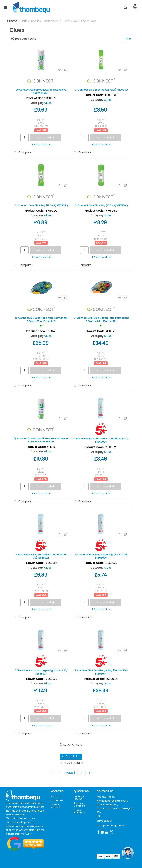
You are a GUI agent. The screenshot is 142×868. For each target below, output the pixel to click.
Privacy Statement (80, 811)
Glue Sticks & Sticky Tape (80, 21)
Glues (48, 103)
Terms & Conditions (80, 805)
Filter (128, 39)
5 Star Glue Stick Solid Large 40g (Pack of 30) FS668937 (41, 672)
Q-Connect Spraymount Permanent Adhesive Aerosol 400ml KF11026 (41, 440)
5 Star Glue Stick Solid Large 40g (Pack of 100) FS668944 (101, 672)
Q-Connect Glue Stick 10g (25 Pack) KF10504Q (101, 90)
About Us (56, 796)
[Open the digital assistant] (128, 853)
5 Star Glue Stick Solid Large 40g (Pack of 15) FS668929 (101, 556)
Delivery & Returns (79, 798)
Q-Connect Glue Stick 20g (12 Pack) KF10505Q (41, 205)
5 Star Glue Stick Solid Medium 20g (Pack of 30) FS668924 (41, 556)
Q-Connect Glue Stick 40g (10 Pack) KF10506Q (101, 205)
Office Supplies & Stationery (39, 21)
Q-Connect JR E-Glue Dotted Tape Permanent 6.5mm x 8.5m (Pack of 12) (101, 319)
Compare (22, 153)
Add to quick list (42, 145)
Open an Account (56, 806)
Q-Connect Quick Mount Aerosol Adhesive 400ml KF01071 (41, 91)
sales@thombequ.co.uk (110, 825)
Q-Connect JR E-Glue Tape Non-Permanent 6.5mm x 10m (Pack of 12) (41, 319)
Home (12, 21)
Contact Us (57, 800)
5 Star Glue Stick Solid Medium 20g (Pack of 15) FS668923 (101, 440)
